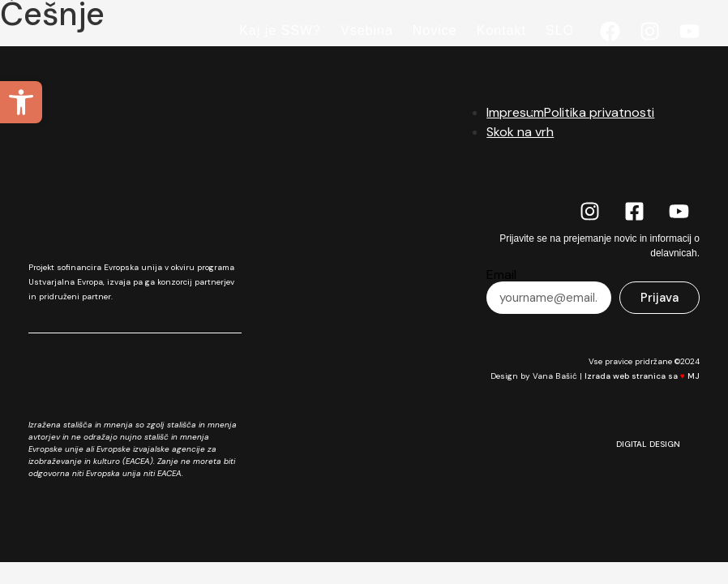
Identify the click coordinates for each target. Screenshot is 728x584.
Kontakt (501, 30)
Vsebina (367, 30)
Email (501, 275)
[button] (21, 102)
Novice (435, 30)
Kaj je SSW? (280, 30)
